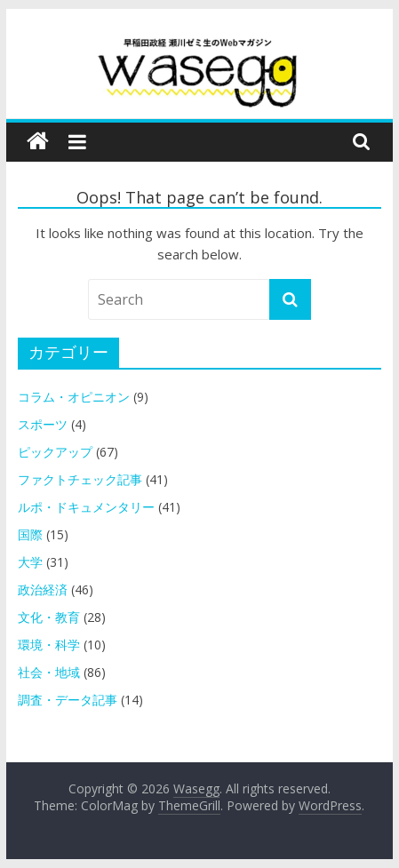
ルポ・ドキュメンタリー (86, 507)
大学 (30, 562)
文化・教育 (49, 617)
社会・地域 (49, 672)
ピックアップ (55, 452)
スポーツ (43, 424)
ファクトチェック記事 (80, 479)
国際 (30, 534)
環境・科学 (49, 645)
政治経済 (43, 589)
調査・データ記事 (68, 700)
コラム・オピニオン (74, 397)
